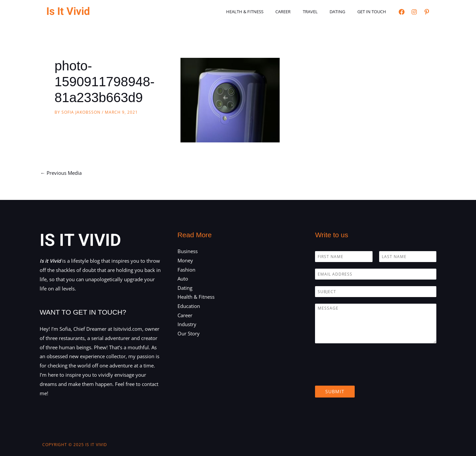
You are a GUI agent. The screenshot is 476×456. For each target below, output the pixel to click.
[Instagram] (414, 12)
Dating (343, 12)
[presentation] (365, 375)
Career (295, 12)
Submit (335, 391)
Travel (319, 12)
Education (189, 307)
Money (185, 260)
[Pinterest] (427, 12)
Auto (183, 279)
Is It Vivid (68, 11)
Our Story (189, 334)
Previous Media (61, 173)
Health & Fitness (260, 12)
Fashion (186, 270)
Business (188, 251)
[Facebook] (402, 12)
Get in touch (373, 12)
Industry (187, 325)
